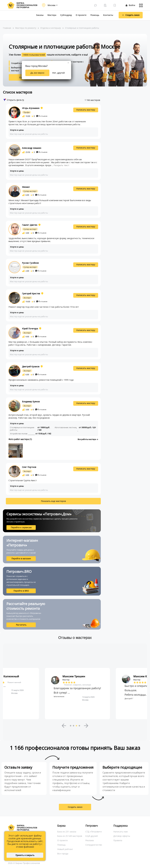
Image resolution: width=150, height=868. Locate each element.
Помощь (95, 15)
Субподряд (66, 15)
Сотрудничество (94, 845)
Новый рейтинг (65, 849)
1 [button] (71, 726)
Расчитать (21, 625)
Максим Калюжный (74, 676)
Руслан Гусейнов (30, 263)
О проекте (81, 15)
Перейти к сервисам (21, 527)
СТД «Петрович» (94, 832)
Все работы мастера (88, 439)
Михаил (26, 187)
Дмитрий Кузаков (31, 367)
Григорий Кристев (31, 294)
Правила (118, 840)
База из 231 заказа (67, 832)
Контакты (108, 15)
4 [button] (79, 726)
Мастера (52, 15)
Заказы (40, 15)
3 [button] (76, 726)
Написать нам (120, 832)
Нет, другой (58, 73)
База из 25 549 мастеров (70, 836)
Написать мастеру (86, 110)
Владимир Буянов (31, 402)
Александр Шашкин (32, 148)
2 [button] (74, 726)
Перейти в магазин (21, 559)
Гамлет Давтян (30, 225)
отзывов (42, 116)
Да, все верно (37, 73)
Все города (63, 854)
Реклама (90, 840)
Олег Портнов (29, 467)
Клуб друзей (92, 836)
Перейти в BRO (21, 591)
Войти (130, 5)
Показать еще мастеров (53, 501)
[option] (75, 694)
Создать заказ (75, 807)
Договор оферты (122, 836)
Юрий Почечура (30, 329)
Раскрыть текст (61, 165)
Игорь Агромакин (31, 108)
